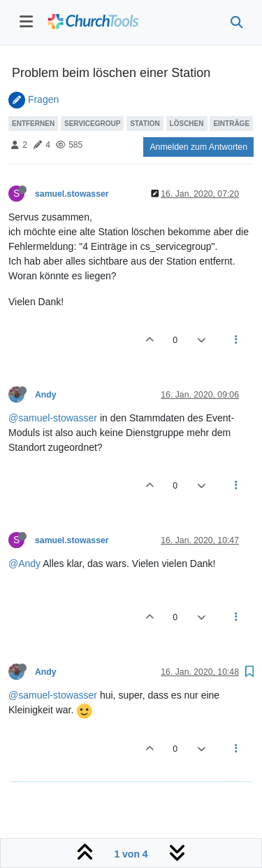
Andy (46, 395)
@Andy (24, 563)
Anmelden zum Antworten (198, 147)
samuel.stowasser (72, 194)
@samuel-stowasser (53, 418)
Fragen (43, 99)
